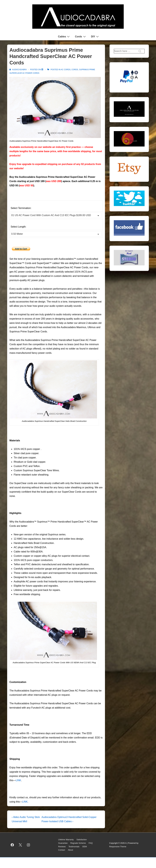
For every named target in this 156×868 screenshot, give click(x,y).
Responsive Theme (118, 847)
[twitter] (20, 845)
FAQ (91, 843)
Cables (64, 36)
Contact (62, 850)
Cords (81, 36)
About (70, 850)
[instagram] (28, 845)
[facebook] (12, 845)
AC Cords (66, 70)
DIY (95, 36)
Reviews (62, 847)
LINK (18, 780)
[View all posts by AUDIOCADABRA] (18, 70)
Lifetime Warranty (66, 840)
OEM (85, 847)
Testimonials (74, 847)
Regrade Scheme (78, 843)
